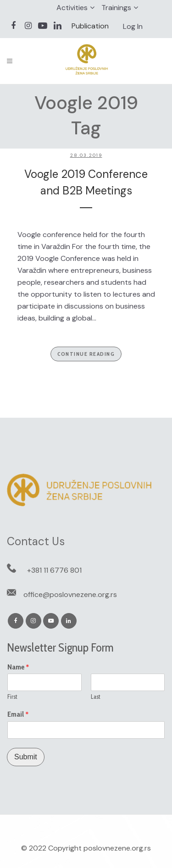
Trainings (116, 8)
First (12, 697)
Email (18, 714)
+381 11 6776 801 (54, 570)
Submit (26, 757)
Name (18, 667)
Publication (90, 26)
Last (96, 697)
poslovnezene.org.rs (117, 848)
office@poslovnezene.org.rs (70, 594)
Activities (72, 8)
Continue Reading (86, 354)
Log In (133, 26)
